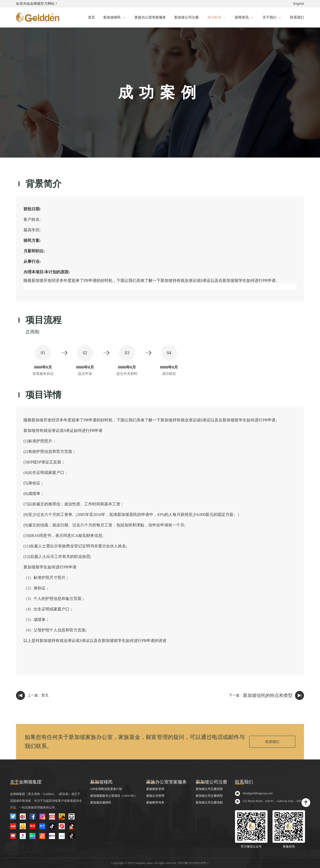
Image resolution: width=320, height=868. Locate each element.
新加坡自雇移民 (101, 802)
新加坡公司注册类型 (209, 796)
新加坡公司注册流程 (209, 802)
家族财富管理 (155, 789)
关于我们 (269, 17)
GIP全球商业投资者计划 (106, 789)
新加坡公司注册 (186, 17)
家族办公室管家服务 (150, 17)
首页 (91, 17)
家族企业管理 (155, 796)
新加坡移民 (112, 17)
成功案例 (214, 17)
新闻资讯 (242, 17)
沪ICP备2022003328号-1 (193, 863)
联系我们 (297, 17)
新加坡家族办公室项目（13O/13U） (114, 796)
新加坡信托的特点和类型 (268, 695)
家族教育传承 (155, 802)
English (299, 4)
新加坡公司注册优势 (209, 789)
